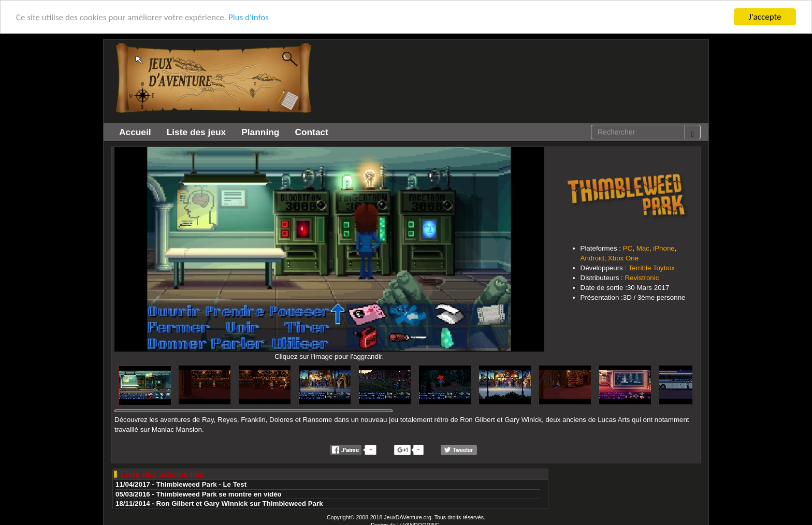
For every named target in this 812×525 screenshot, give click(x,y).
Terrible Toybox (652, 268)
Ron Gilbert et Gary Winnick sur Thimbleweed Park (240, 504)
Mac (643, 248)
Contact (311, 132)
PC (628, 248)
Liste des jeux (197, 132)
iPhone (664, 248)
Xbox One (623, 258)
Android (592, 258)
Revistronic (642, 278)
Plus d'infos (249, 17)
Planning (260, 132)
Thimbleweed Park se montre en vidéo (219, 494)
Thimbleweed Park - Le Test (202, 484)
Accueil (135, 132)
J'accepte (765, 17)
